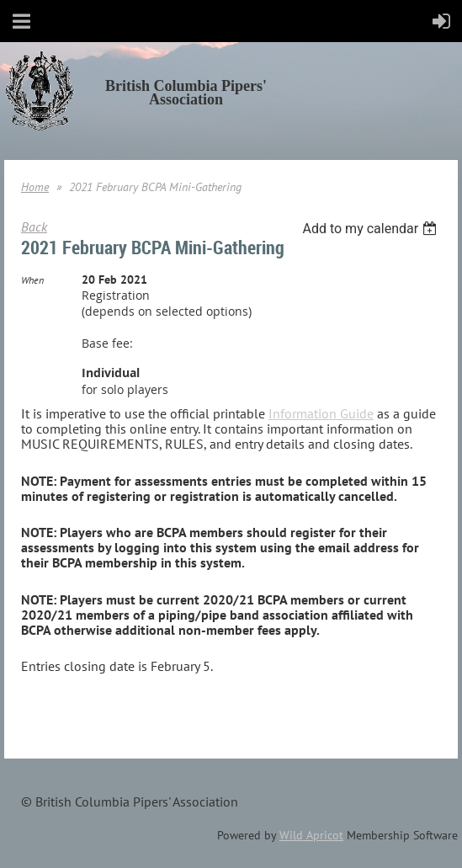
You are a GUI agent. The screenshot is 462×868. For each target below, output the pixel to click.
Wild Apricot (311, 835)
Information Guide (321, 413)
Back (34, 226)
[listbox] (372, 229)
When (32, 280)
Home (35, 187)
